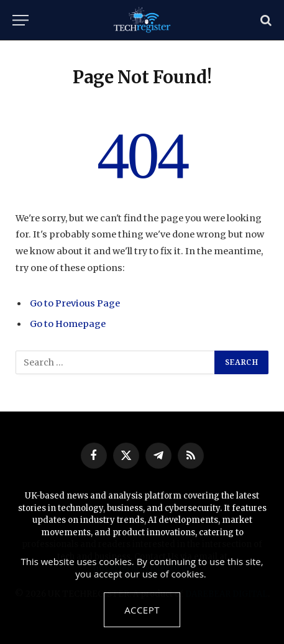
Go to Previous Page (75, 303)
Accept (142, 610)
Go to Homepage (68, 324)
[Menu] (21, 20)
